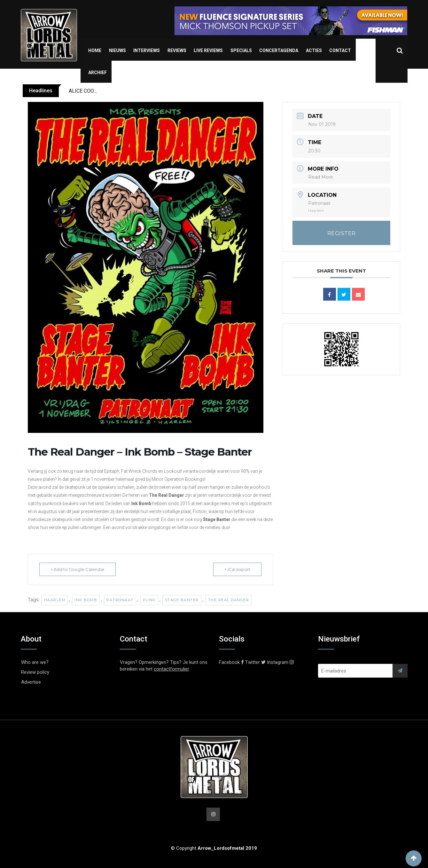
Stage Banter (182, 600)
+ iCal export (237, 569)
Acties (314, 50)
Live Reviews (208, 50)
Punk (149, 600)
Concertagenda (279, 50)
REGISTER (342, 233)
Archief (97, 73)
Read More (321, 177)
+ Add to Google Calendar (78, 569)
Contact (340, 50)
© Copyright (214, 848)
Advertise (31, 682)
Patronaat (120, 600)
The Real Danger (229, 600)
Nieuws (117, 50)
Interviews (147, 50)
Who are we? (35, 662)
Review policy (35, 672)
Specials (241, 50)
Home (95, 50)
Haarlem (55, 600)
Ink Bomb (86, 600)
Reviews (177, 50)
